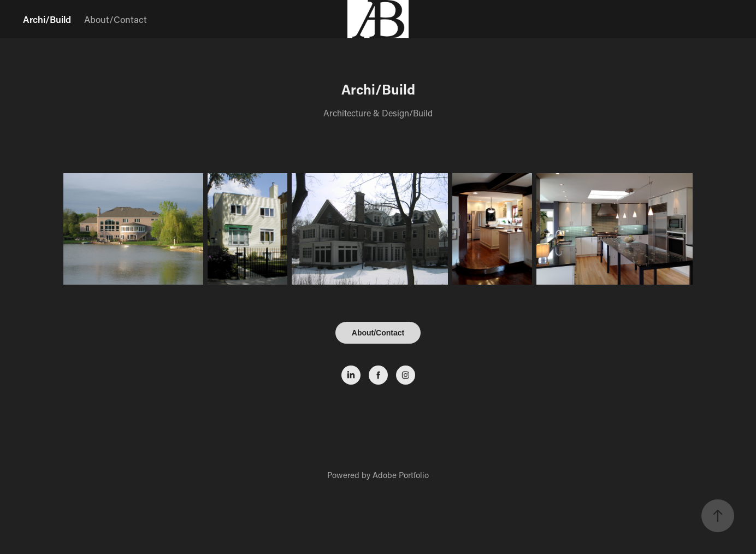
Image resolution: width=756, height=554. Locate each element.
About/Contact (116, 19)
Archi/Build (47, 19)
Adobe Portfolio (401, 475)
